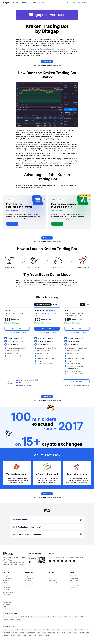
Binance (10, 617)
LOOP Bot (7, 587)
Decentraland (7, 633)
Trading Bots (6, 576)
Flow (38, 633)
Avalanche (24, 630)
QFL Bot (6, 590)
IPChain (44, 633)
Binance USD (42, 630)
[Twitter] (62, 561)
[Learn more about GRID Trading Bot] (12, 224)
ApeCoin (17, 630)
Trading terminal (7, 602)
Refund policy (74, 580)
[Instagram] (66, 561)
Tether (25, 635)
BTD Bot (7, 585)
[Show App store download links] (90, 3)
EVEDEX (48, 617)
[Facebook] (58, 561)
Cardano (64, 630)
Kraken (71, 617)
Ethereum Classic (31, 633)
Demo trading (6, 604)
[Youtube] (54, 561)
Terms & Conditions (75, 576)
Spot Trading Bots (8, 578)
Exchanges (28, 580)
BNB (35, 630)
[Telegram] (50, 561)
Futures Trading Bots (8, 592)
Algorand (11, 630)
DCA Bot (7, 583)
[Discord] (70, 561)
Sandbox (6, 635)
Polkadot (75, 633)
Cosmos (77, 630)
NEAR (69, 633)
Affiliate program (52, 580)
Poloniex (6, 620)
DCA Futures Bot (9, 597)
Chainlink (70, 630)
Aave (5, 630)
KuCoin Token (51, 633)
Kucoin (77, 617)
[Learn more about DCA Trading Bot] (57, 224)
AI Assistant (6, 600)
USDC (35, 635)
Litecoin (64, 633)
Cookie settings (74, 587)
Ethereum (22, 633)
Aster (5, 617)
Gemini (60, 617)
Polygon (82, 633)
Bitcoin (49, 630)
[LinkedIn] (74, 561)
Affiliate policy (74, 585)
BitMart (19, 620)
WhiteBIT (12, 620)
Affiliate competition (53, 583)
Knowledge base (30, 578)
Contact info (51, 585)
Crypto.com (41, 617)
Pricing (5, 607)
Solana (19, 635)
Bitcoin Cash (56, 630)
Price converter (29, 583)
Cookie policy (74, 583)
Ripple (88, 633)
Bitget (22, 617)
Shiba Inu (13, 635)
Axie (31, 630)
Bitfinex (17, 617)
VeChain (47, 635)
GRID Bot (7, 580)
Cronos (83, 630)
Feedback (28, 585)
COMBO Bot (8, 595)
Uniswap (41, 635)
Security (50, 578)
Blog (26, 576)
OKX (82, 617)
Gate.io (55, 617)
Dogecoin (15, 633)
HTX (66, 617)
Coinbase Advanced (31, 617)
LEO (58, 633)
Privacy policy (74, 578)
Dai (88, 630)
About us (50, 576)
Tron (30, 635)
